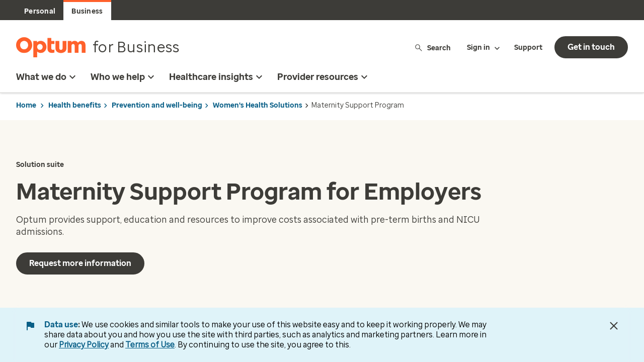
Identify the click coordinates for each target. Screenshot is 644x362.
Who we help (124, 77)
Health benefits (75, 105)
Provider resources (324, 77)
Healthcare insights (217, 77)
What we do (47, 77)
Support (528, 48)
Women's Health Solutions (258, 105)
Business (87, 11)
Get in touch (591, 47)
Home (26, 105)
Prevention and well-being (157, 105)
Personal (40, 11)
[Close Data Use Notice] (614, 326)
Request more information (80, 263)
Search (432, 48)
